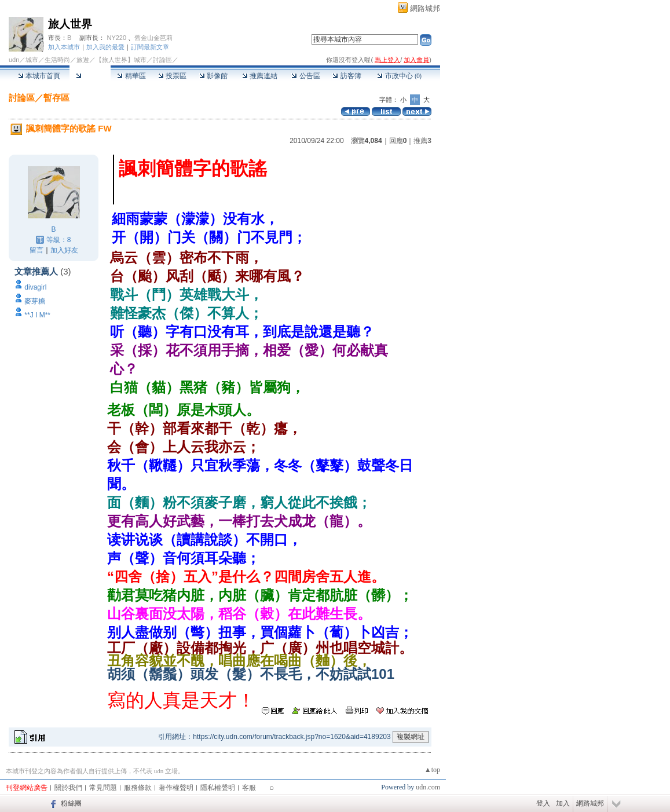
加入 (563, 803)
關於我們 (68, 788)
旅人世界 (70, 24)
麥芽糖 (35, 301)
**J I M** (37, 315)
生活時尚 (57, 60)
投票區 (172, 76)
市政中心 (399, 76)
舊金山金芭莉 (153, 38)
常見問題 (103, 788)
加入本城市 (64, 47)
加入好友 (64, 250)
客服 (249, 788)
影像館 (213, 76)
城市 (32, 60)
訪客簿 (347, 76)
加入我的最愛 (105, 47)
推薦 (422, 141)
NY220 (116, 38)
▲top (432, 770)
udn (14, 60)
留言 (36, 250)
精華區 (131, 76)
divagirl (35, 287)
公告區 (305, 76)
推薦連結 (260, 76)
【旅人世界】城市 (121, 60)
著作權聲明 (176, 788)
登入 (543, 803)
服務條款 (138, 788)
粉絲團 (71, 803)
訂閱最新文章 (150, 47)
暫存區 (56, 98)
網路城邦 (425, 8)
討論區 (90, 76)
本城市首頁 (39, 76)
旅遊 (83, 60)
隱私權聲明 (218, 788)
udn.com (428, 787)
